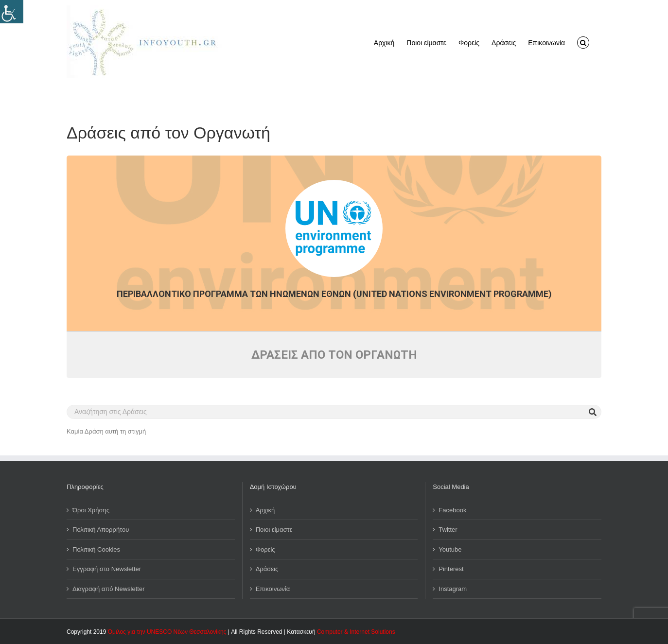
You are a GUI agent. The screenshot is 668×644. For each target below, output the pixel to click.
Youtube (450, 549)
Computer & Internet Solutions (356, 632)
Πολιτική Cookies (96, 549)
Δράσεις (267, 569)
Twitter (448, 530)
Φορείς (265, 549)
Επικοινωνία (273, 589)
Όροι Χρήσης (91, 510)
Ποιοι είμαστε (274, 530)
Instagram (453, 589)
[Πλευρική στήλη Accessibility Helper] (12, 12)
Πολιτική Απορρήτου (101, 530)
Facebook (452, 510)
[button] (583, 42)
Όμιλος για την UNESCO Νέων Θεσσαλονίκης (167, 632)
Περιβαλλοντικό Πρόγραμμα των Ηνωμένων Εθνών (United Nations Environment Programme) (334, 294)
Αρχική (265, 510)
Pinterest (451, 569)
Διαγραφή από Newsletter (109, 589)
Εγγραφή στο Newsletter (107, 569)
